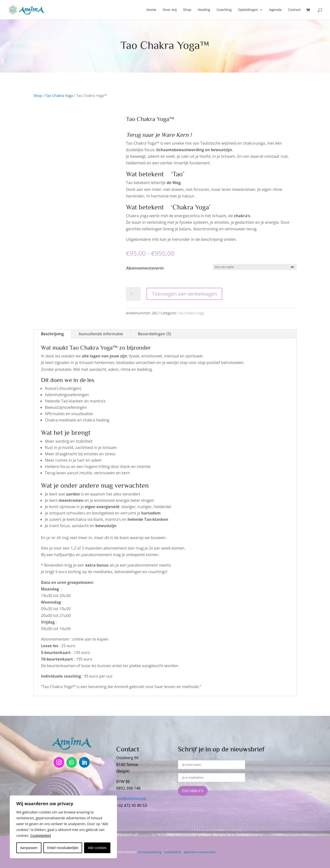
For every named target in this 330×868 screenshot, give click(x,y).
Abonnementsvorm (145, 268)
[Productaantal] (133, 294)
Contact (294, 10)
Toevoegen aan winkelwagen (184, 294)
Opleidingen (248, 10)
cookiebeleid (172, 852)
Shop (187, 10)
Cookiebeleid (40, 835)
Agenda (276, 10)
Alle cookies (97, 848)
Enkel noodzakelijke (63, 848)
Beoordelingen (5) (155, 334)
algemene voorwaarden (200, 852)
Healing (204, 10)
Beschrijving (52, 334)
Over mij (170, 10)
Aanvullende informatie (101, 334)
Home (151, 10)
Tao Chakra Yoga (59, 95)
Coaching (224, 10)
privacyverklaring (150, 852)
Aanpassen (29, 848)
